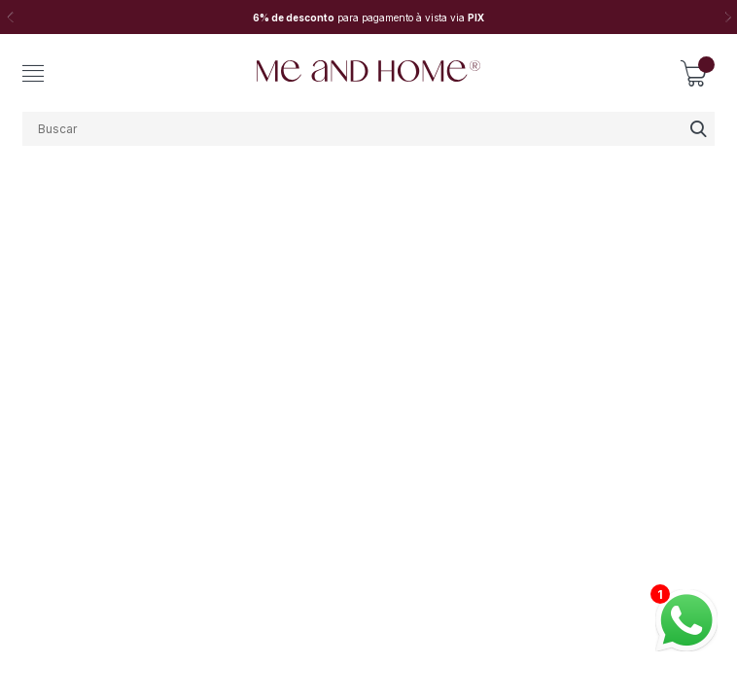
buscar (698, 129)
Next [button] (727, 17)
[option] (368, 17)
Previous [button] (10, 17)
